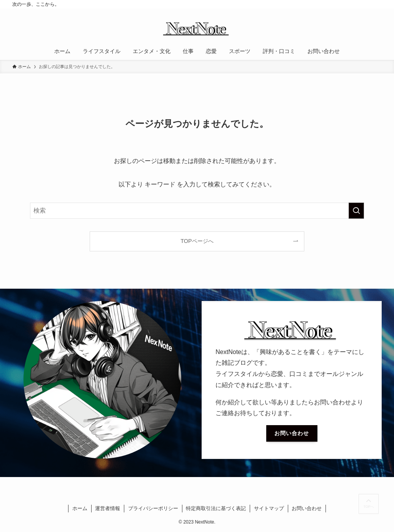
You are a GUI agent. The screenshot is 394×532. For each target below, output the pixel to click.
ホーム (80, 508)
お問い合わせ (307, 508)
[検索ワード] (197, 211)
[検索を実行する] (356, 211)
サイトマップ (269, 508)
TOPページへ (197, 241)
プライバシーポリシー (153, 508)
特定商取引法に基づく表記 (216, 508)
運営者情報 (108, 508)
